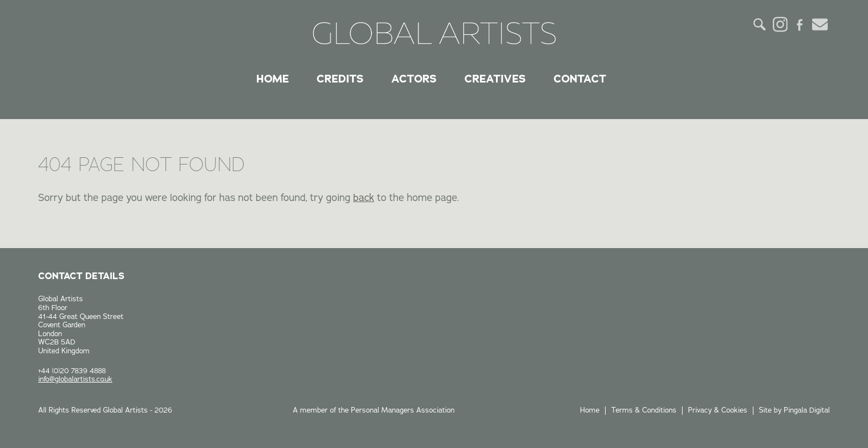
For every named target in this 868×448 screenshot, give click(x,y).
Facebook (800, 24)
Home (273, 79)
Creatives (495, 79)
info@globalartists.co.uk (75, 379)
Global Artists (434, 33)
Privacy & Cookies (718, 410)
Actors (414, 79)
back (364, 198)
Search (760, 24)
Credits (340, 79)
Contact (580, 79)
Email (820, 24)
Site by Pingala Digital (794, 410)
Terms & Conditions (644, 410)
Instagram (780, 24)
